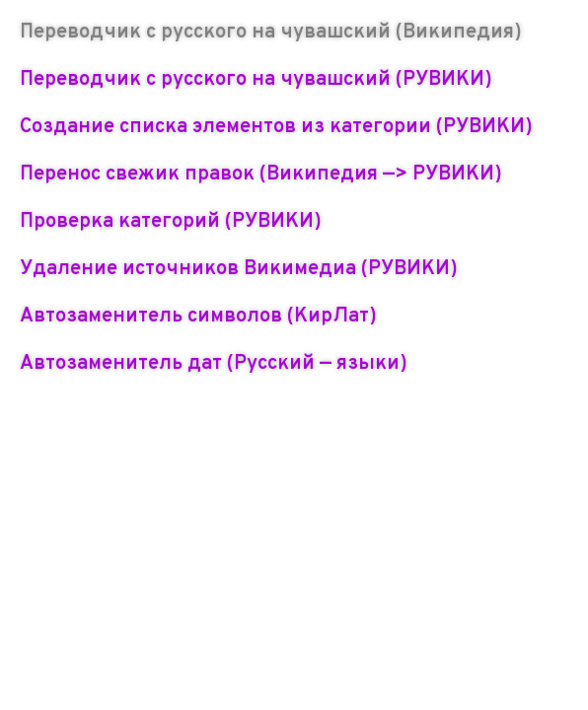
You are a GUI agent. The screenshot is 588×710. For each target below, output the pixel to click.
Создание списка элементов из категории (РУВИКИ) (276, 127)
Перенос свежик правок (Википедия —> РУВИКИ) (261, 175)
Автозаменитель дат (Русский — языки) (214, 364)
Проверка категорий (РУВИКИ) (171, 222)
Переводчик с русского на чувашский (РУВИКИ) (256, 80)
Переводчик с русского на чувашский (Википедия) (271, 33)
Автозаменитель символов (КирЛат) (198, 317)
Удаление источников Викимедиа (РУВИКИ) (239, 269)
